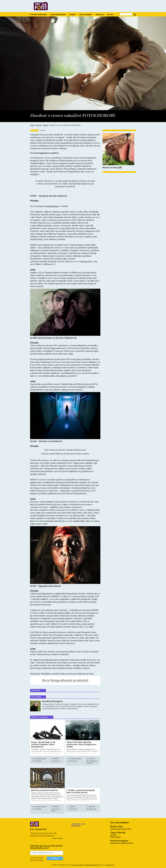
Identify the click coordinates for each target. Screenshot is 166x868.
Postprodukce (115, 837)
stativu (33, 482)
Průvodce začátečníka (38, 14)
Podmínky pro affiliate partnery (122, 843)
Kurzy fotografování (58, 14)
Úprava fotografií (86, 14)
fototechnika (52, 206)
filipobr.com (111, 865)
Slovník (110, 14)
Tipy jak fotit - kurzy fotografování (78, 825)
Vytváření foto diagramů (92, 865)
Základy (45, 125)
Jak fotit (72, 14)
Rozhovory (100, 14)
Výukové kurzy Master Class (121, 829)
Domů (32, 125)
